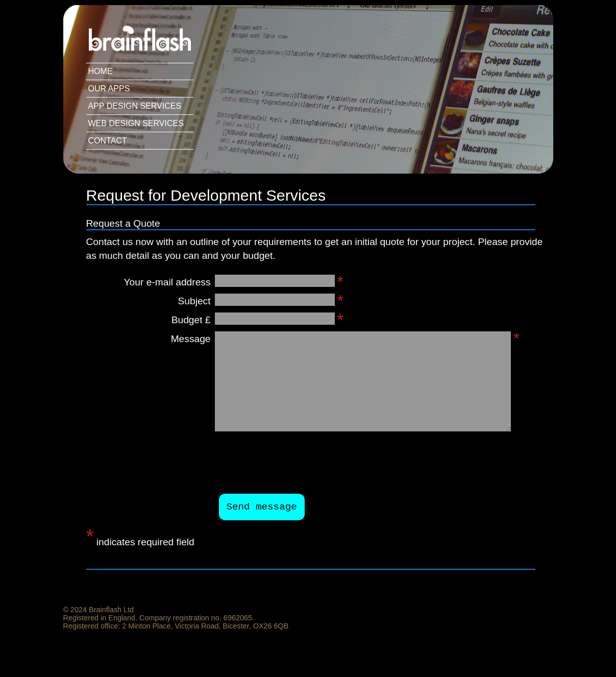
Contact (108, 141)
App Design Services (135, 106)
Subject (194, 301)
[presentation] (297, 463)
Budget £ (191, 320)
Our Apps (109, 89)
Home (101, 71)
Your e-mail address (167, 282)
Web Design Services (136, 123)
